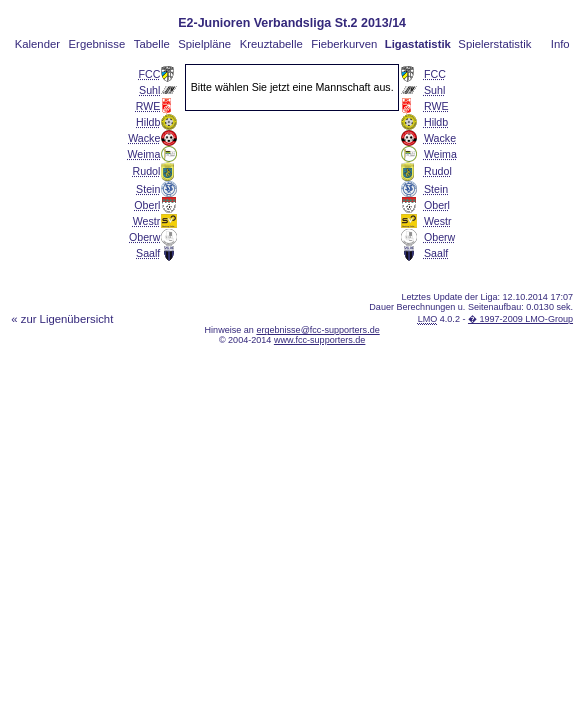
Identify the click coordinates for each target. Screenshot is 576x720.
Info (560, 44)
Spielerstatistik (494, 44)
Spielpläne (204, 44)
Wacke (144, 138)
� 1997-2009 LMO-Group (520, 319)
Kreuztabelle (271, 44)
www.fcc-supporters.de (320, 340)
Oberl (147, 205)
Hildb (148, 122)
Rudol (147, 171)
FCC (149, 74)
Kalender (37, 44)
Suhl (149, 90)
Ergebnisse (97, 44)
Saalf (148, 253)
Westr (147, 221)
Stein (148, 189)
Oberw (144, 237)
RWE (148, 106)
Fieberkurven (344, 44)
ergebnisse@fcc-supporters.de (317, 330)
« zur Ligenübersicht (62, 319)
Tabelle (152, 44)
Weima (143, 154)
